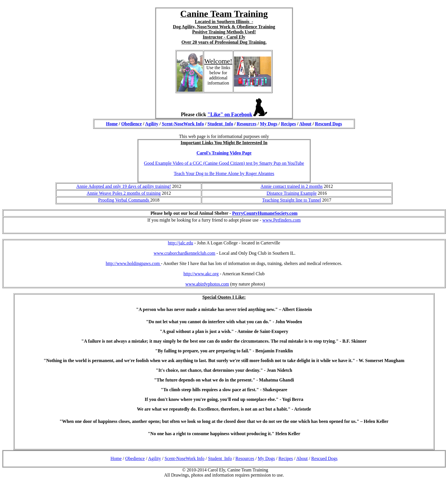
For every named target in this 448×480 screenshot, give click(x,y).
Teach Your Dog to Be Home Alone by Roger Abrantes (224, 173)
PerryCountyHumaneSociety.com (265, 213)
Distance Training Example (292, 193)
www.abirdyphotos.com (207, 284)
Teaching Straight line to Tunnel (292, 200)
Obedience (131, 124)
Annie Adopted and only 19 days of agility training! (124, 186)
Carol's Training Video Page (224, 153)
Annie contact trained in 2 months (292, 186)
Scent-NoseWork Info (183, 124)
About (305, 124)
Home (112, 124)
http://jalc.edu (181, 243)
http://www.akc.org (201, 274)
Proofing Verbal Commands (124, 200)
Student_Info (220, 124)
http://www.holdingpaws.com (133, 263)
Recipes (288, 124)
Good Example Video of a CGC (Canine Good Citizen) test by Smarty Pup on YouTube (224, 163)
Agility (152, 124)
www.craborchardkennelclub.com (185, 253)
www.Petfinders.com (281, 220)
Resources (246, 124)
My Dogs (269, 124)
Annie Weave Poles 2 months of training (124, 193)
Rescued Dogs (328, 124)
